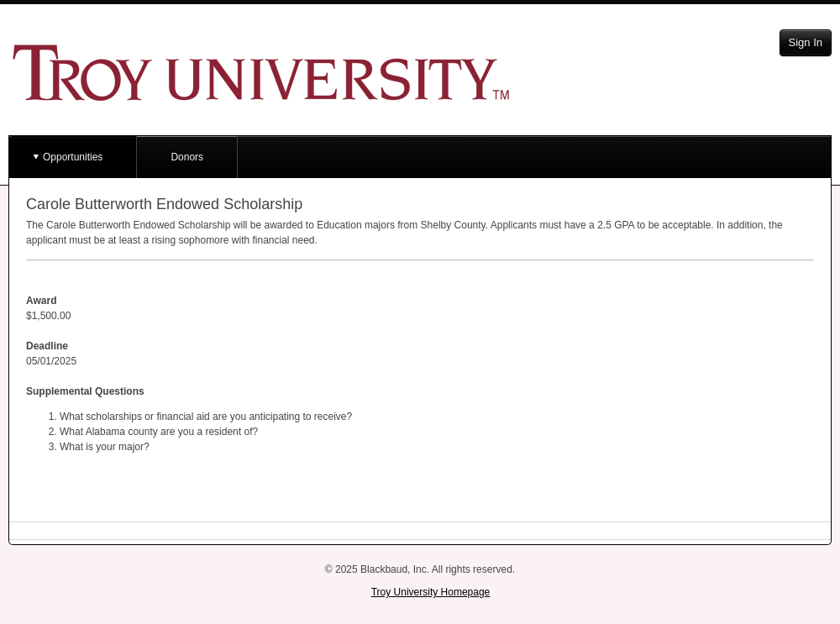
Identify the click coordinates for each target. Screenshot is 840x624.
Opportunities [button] (73, 157)
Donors (187, 157)
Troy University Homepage (431, 592)
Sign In (806, 42)
